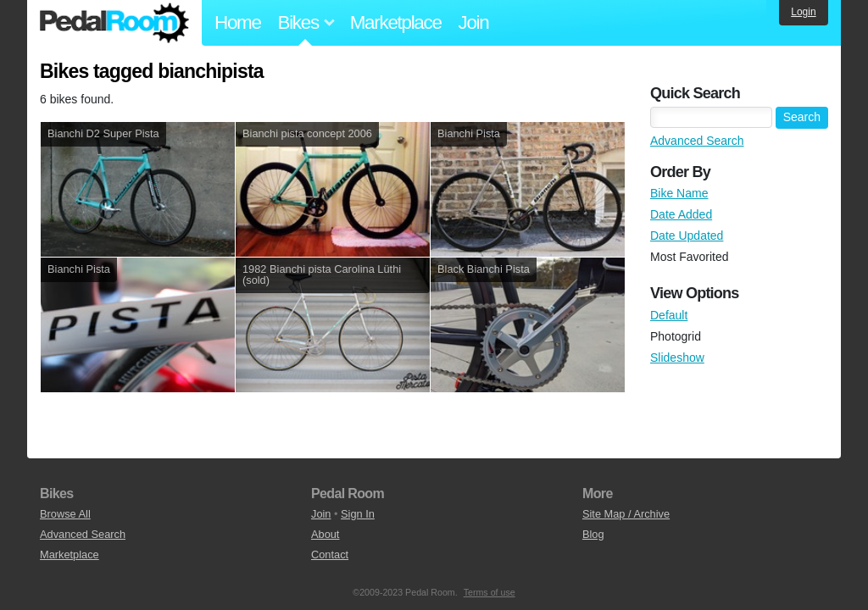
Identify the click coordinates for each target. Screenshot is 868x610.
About (325, 534)
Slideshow (677, 358)
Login (803, 12)
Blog (593, 534)
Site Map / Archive (626, 514)
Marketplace (396, 22)
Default (669, 315)
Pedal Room (114, 23)
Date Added (681, 214)
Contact (330, 555)
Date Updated (687, 236)
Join (474, 22)
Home (238, 22)
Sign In (358, 514)
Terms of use (490, 592)
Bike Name (679, 193)
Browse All (65, 514)
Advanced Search (697, 141)
